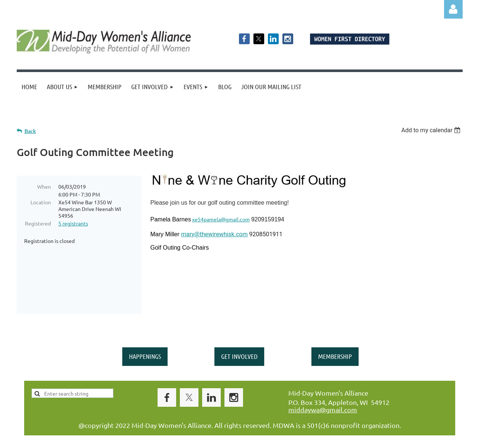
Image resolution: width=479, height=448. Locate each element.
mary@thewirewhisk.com (214, 234)
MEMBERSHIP (335, 343)
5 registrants (73, 223)
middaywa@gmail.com (323, 396)
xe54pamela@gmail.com (221, 219)
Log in (453, 9)
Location (41, 202)
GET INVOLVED (239, 343)
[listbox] (432, 130)
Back (30, 131)
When (44, 186)
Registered (38, 223)
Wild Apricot (374, 439)
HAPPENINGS (145, 343)
